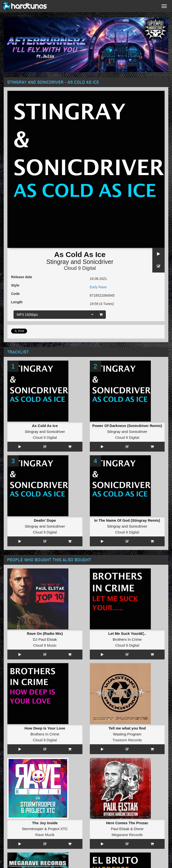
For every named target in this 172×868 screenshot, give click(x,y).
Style (15, 285)
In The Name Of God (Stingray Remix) (127, 520)
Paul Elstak (120, 829)
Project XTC (58, 829)
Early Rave (98, 287)
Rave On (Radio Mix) (45, 633)
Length (17, 302)
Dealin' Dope (45, 520)
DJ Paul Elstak (45, 639)
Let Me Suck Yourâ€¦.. (127, 633)
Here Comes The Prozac (127, 823)
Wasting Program (127, 734)
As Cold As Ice (45, 426)
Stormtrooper (33, 829)
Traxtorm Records (127, 740)
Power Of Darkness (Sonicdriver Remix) (127, 426)
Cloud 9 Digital (80, 268)
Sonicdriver (98, 262)
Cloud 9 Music (45, 645)
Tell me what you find (127, 728)
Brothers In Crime (127, 639)
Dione (139, 829)
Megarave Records (127, 835)
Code (15, 294)
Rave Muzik (45, 835)
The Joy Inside (45, 823)
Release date (22, 277)
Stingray (58, 262)
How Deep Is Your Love (45, 728)
